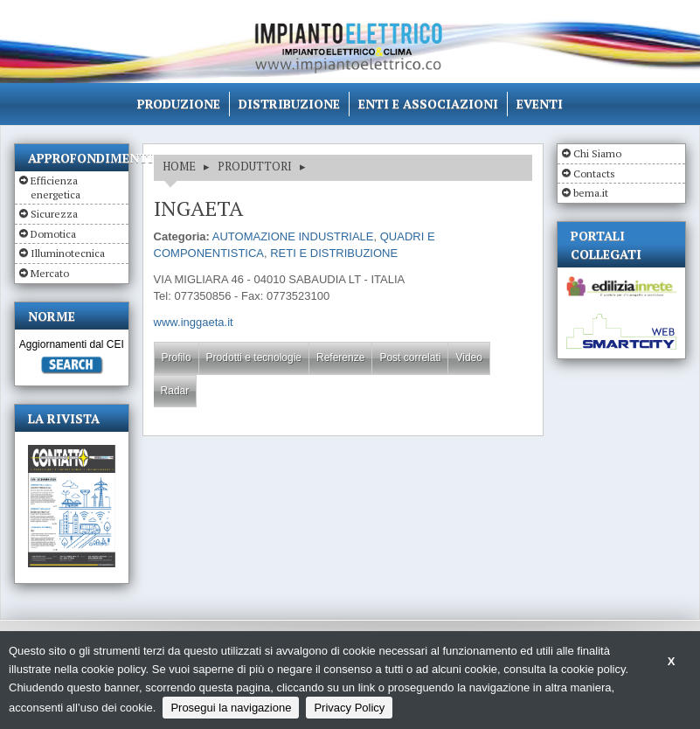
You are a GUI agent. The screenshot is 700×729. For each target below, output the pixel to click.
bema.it (591, 193)
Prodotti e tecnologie (254, 358)
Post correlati (410, 358)
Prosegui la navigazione (231, 708)
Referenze (340, 358)
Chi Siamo (597, 153)
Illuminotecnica (68, 253)
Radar (175, 391)
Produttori (255, 166)
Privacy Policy (349, 708)
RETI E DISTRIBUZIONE (334, 253)
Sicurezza (54, 214)
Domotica (53, 234)
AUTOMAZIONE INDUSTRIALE (293, 236)
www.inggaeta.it (194, 322)
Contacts (594, 174)
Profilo (177, 358)
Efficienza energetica (55, 187)
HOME (179, 166)
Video (468, 358)
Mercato (50, 273)
